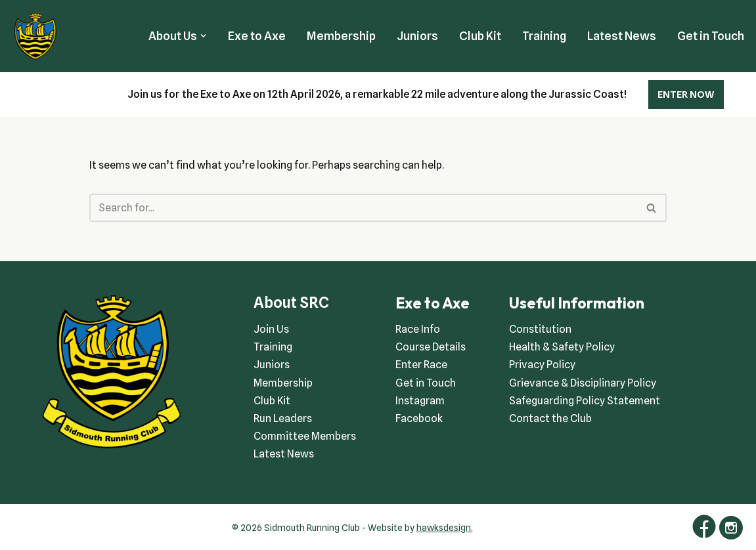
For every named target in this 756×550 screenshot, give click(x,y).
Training (544, 36)
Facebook (419, 418)
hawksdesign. (445, 528)
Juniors (417, 36)
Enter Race (421, 365)
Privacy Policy (542, 365)
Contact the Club (550, 418)
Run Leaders (283, 418)
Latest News (622, 36)
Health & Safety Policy (562, 347)
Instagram (420, 401)
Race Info (418, 329)
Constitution (540, 329)
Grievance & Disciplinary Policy (583, 383)
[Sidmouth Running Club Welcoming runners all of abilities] (35, 36)
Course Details (431, 347)
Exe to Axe (257, 36)
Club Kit (480, 36)
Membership (341, 36)
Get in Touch (711, 36)
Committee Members (305, 436)
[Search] (363, 208)
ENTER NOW (686, 95)
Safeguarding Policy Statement (585, 401)
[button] (203, 36)
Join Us (271, 329)
